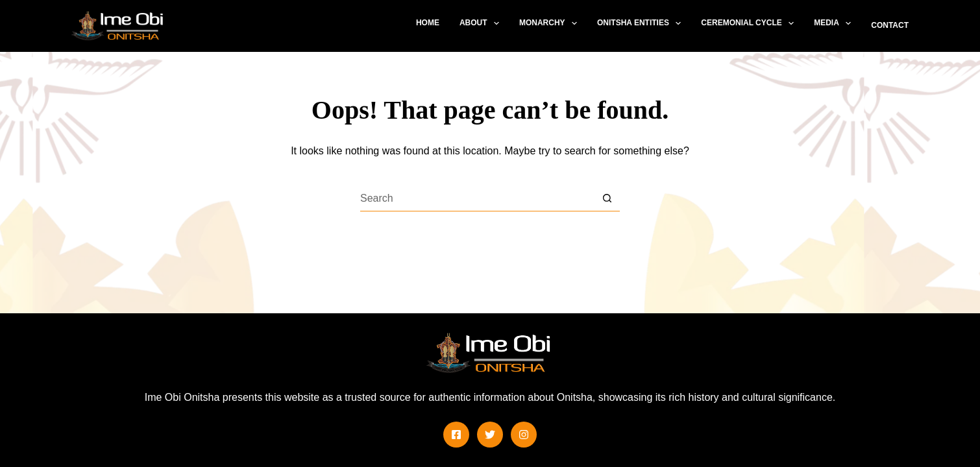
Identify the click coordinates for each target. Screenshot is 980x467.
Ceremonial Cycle (750, 23)
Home (428, 23)
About (482, 23)
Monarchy (551, 23)
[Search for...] (477, 198)
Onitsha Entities (642, 23)
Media (835, 23)
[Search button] (607, 198)
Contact (890, 25)
